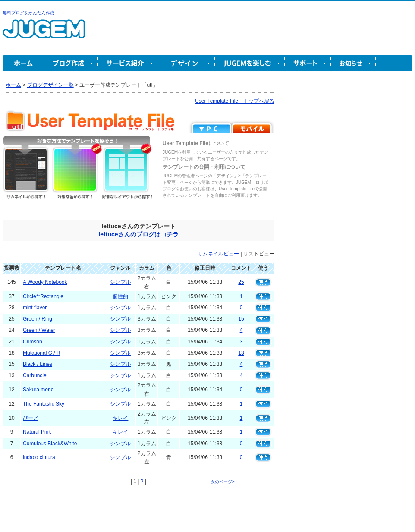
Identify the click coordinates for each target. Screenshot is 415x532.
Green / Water (39, 330)
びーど (31, 418)
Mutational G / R (42, 353)
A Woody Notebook (45, 282)
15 (241, 319)
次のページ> (223, 482)
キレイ (120, 418)
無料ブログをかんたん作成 (28, 13)
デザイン (186, 63)
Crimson (33, 342)
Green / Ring (38, 319)
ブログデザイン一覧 (50, 85)
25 (241, 282)
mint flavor (35, 308)
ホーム (24, 63)
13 (241, 353)
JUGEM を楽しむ (250, 63)
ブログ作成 (71, 63)
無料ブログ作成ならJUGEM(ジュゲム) (44, 34)
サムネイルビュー (218, 254)
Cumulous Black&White (50, 444)
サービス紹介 (128, 63)
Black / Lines (38, 364)
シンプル (120, 282)
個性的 (120, 296)
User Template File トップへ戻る (235, 101)
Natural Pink (37, 432)
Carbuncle (35, 375)
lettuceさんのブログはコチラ (138, 234)
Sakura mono (38, 390)
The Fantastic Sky (44, 404)
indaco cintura (39, 457)
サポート (308, 63)
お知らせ (353, 63)
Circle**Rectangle (43, 296)
